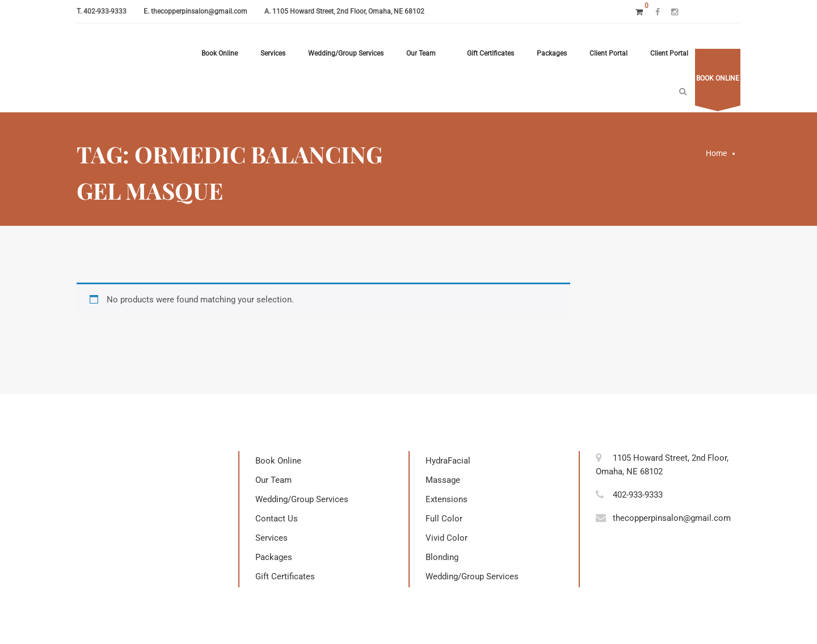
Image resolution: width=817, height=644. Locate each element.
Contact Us (277, 519)
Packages (552, 53)
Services (273, 53)
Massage (443, 480)
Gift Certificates (490, 53)
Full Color (444, 519)
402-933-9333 (105, 11)
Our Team (421, 53)
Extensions (447, 499)
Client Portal (608, 53)
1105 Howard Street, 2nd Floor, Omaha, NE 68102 (348, 11)
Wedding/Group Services (346, 53)
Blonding (442, 557)
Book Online (220, 53)
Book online (718, 78)
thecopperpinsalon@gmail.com (199, 11)
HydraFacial (448, 461)
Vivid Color (447, 538)
